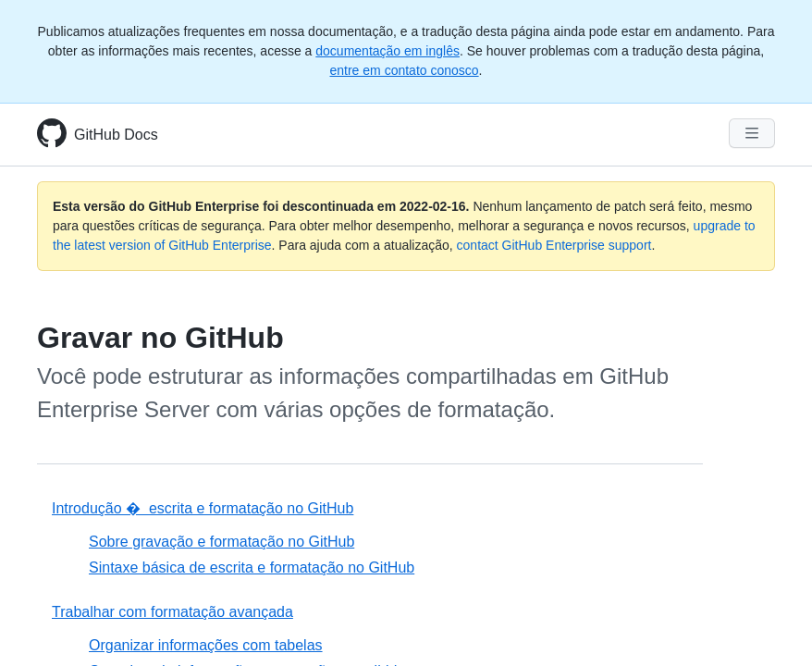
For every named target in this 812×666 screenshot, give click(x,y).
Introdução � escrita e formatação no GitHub (203, 508)
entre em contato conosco (405, 70)
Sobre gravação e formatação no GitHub (221, 542)
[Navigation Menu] (752, 133)
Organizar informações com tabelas (206, 645)
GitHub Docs (116, 135)
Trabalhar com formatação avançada (172, 612)
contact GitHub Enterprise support (554, 245)
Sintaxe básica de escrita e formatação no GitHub (252, 567)
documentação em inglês (388, 51)
